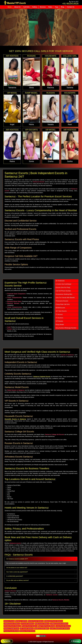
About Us (17, 7)
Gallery (35, 7)
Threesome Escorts (62, 301)
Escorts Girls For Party (63, 287)
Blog (63, 7)
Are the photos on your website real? (17, 568)
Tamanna (12, 88)
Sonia (31, 161)
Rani (70, 124)
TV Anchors (59, 318)
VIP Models (59, 321)
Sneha (51, 161)
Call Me (7, 641)
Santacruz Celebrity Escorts (42, 377)
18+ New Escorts (61, 311)
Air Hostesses (60, 281)
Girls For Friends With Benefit (65, 298)
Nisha (31, 124)
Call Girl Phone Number (63, 291)
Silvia (31, 88)
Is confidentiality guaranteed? (15, 576)
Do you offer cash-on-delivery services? (18, 580)
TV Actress (59, 314)
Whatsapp (75, 641)
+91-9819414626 (70, 4)
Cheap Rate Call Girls (63, 304)
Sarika (70, 161)
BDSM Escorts (60, 308)
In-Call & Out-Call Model (63, 284)
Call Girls (26, 7)
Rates (50, 7)
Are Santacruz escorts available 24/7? (17, 559)
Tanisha (70, 88)
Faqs (57, 7)
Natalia (51, 124)
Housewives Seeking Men (64, 294)
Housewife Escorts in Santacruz (15, 419)
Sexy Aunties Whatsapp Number (66, 328)
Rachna (51, 88)
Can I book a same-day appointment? (17, 572)
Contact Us (71, 7)
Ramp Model (60, 325)
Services (43, 7)
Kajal (12, 124)
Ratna (12, 161)
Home (10, 7)
